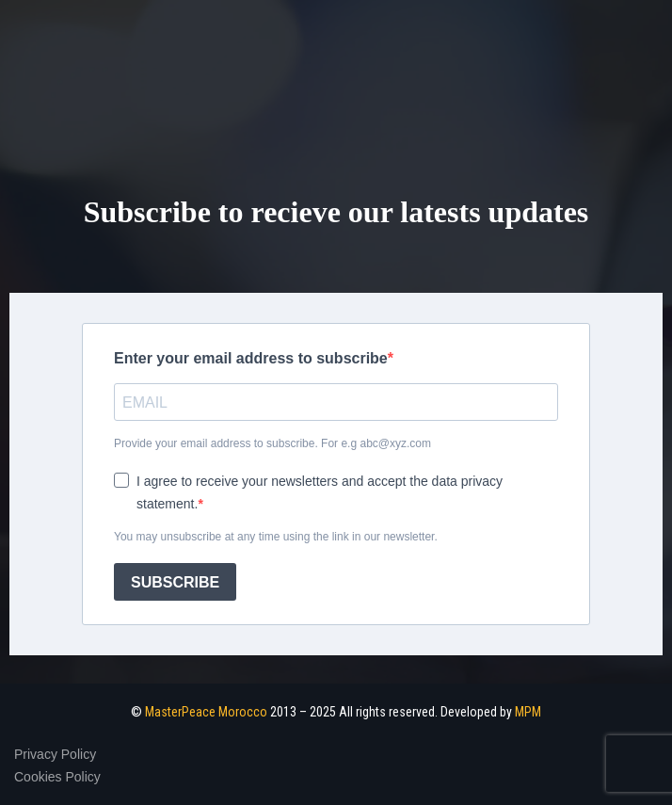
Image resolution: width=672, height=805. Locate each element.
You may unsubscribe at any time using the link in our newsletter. (276, 537)
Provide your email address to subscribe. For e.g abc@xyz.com (272, 443)
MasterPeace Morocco (206, 712)
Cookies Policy (57, 777)
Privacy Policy (55, 754)
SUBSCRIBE (175, 582)
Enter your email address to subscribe (251, 358)
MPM (528, 712)
